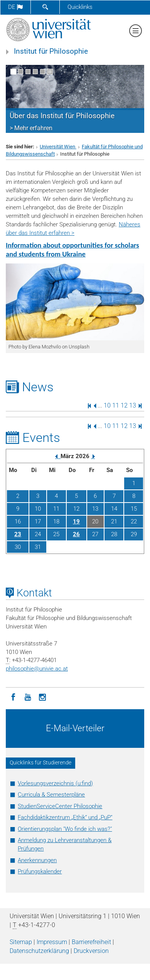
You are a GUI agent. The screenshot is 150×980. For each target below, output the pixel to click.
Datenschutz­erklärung (39, 951)
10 (107, 405)
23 (18, 534)
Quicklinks (80, 7)
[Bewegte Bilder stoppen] (50, 72)
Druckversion (91, 951)
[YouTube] (28, 696)
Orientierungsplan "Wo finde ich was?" (65, 829)
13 (133, 405)
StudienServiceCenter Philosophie (60, 806)
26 (76, 534)
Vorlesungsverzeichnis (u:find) (55, 783)
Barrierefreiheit (91, 942)
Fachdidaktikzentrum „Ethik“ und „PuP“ (65, 817)
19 (76, 521)
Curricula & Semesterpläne (51, 795)
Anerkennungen (37, 860)
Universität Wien (58, 147)
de (15, 7)
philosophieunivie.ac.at (37, 669)
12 (124, 405)
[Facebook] (13, 696)
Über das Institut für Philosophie (62, 116)
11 (116, 405)
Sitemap (21, 942)
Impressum (52, 942)
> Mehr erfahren (31, 128)
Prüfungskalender (40, 871)
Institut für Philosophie (51, 51)
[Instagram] (42, 696)
